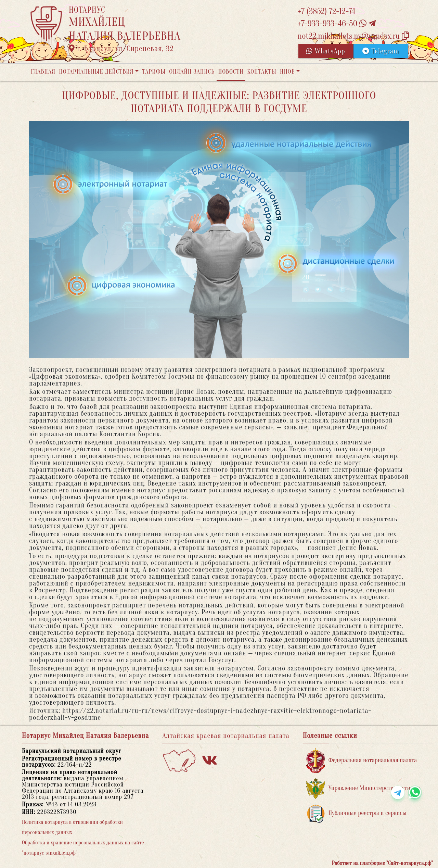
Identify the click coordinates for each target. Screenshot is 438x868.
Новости (231, 72)
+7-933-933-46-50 (337, 24)
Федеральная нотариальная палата (362, 761)
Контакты (262, 72)
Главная (43, 72)
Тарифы (154, 72)
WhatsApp (326, 51)
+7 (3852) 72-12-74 (327, 11)
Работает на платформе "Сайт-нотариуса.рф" (382, 863)
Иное (287, 72)
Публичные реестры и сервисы (356, 813)
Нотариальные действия (96, 72)
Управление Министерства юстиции (363, 788)
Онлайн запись (192, 72)
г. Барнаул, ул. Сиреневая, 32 (121, 49)
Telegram (381, 51)
